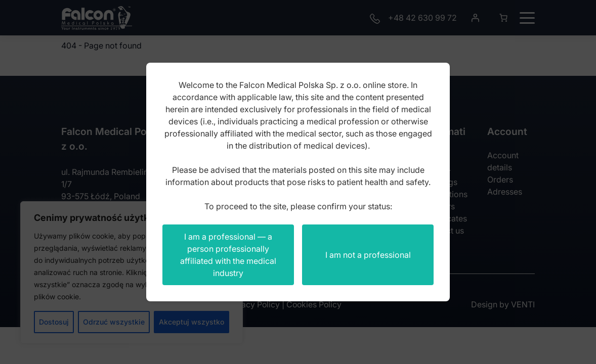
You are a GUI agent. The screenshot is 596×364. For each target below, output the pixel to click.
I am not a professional (368, 255)
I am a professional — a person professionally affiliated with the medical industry (228, 255)
